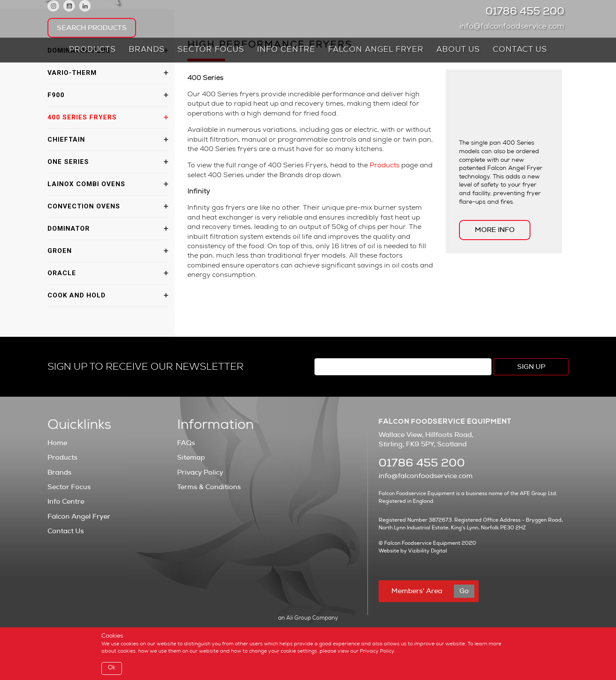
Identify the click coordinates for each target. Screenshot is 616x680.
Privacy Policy (200, 472)
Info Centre (286, 50)
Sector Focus (211, 50)
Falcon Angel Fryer (376, 50)
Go (464, 591)
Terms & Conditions (209, 487)
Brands (147, 50)
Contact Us (520, 50)
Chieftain (66, 140)
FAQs (186, 443)
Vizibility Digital (428, 551)
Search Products (92, 28)
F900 (56, 95)
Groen (60, 251)
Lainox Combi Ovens (86, 184)
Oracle (62, 273)
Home (57, 443)
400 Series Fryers (82, 117)
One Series (68, 162)
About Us (458, 50)
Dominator (69, 229)
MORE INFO (495, 230)
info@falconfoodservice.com (514, 27)
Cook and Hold (77, 295)
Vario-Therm (72, 73)
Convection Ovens (84, 206)
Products (92, 50)
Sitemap (191, 457)
